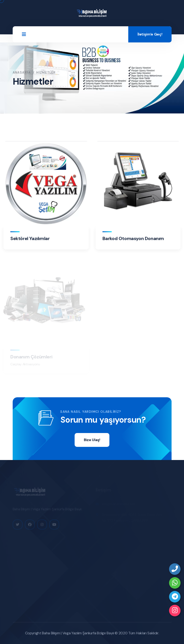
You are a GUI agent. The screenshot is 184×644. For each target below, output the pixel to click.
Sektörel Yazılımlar (30, 239)
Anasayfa (22, 72)
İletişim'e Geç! (150, 34)
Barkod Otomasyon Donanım (133, 239)
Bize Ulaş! (92, 440)
